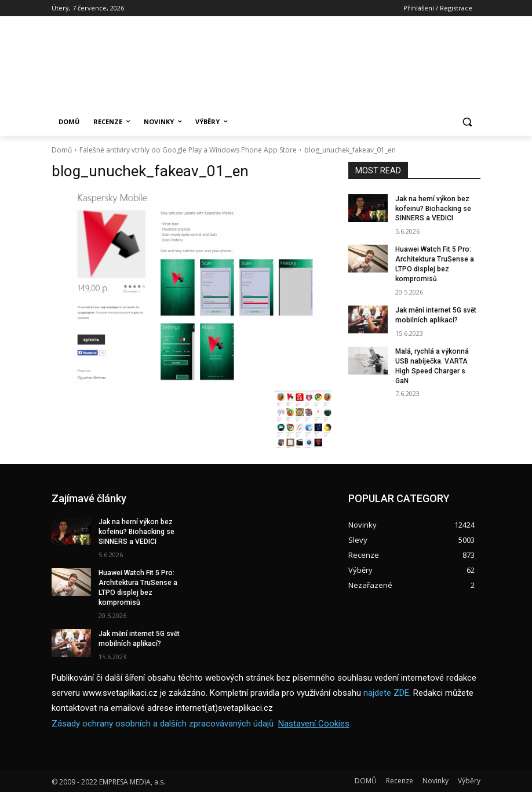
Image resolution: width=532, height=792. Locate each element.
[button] (467, 122)
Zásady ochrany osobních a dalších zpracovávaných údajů (163, 722)
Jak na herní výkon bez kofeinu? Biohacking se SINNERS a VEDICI (433, 209)
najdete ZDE (386, 692)
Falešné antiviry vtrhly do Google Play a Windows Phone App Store (188, 150)
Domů (62, 150)
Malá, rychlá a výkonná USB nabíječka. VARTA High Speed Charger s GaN (432, 365)
